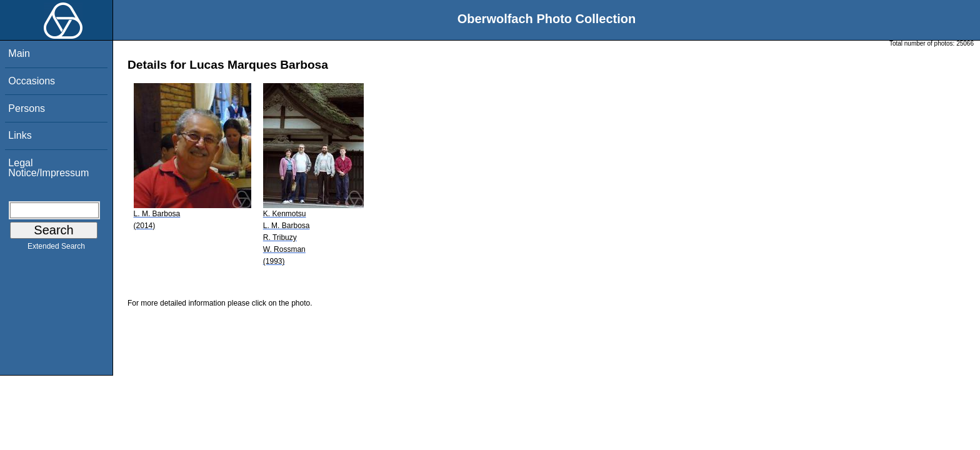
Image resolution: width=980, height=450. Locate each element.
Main (19, 53)
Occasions (32, 81)
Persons (27, 108)
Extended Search (56, 249)
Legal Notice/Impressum (48, 168)
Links (20, 135)
